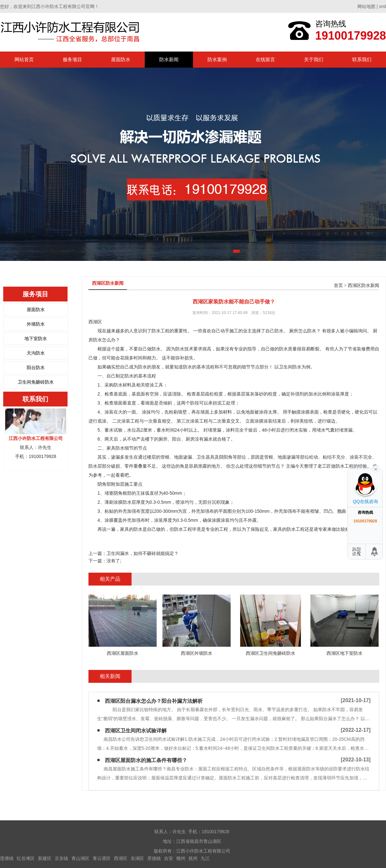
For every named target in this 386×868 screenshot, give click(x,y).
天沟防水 (36, 353)
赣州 (181, 858)
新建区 (45, 858)
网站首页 (24, 59)
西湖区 (121, 858)
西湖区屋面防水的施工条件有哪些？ (146, 760)
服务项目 (72, 59)
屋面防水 (121, 59)
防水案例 (217, 59)
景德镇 (154, 858)
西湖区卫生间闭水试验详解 (136, 731)
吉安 (169, 858)
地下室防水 (36, 339)
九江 (205, 858)
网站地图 (366, 6)
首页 (338, 286)
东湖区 (137, 858)
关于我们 (314, 59)
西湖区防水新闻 (363, 286)
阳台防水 (36, 367)
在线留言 (265, 59)
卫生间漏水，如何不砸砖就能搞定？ (142, 553)
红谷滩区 (26, 858)
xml (382, 6)
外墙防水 (36, 324)
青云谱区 (102, 858)
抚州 (193, 858)
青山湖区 (80, 858)
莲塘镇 (7, 858)
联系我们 (362, 59)
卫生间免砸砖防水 (36, 382)
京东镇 (61, 858)
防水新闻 (169, 59)
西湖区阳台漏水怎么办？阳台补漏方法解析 (154, 701)
